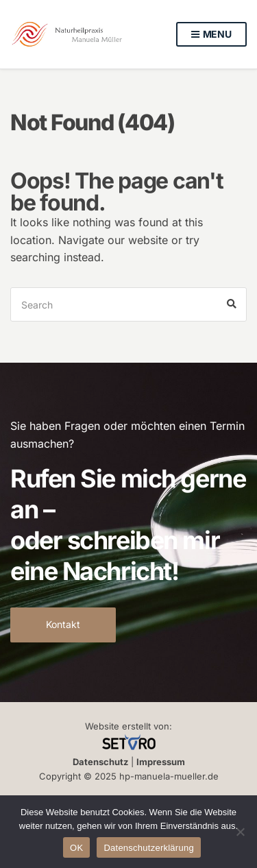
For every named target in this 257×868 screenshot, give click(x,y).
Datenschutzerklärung (148, 848)
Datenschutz (100, 762)
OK (76, 848)
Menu (211, 35)
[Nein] (240, 832)
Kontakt (63, 624)
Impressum (161, 762)
